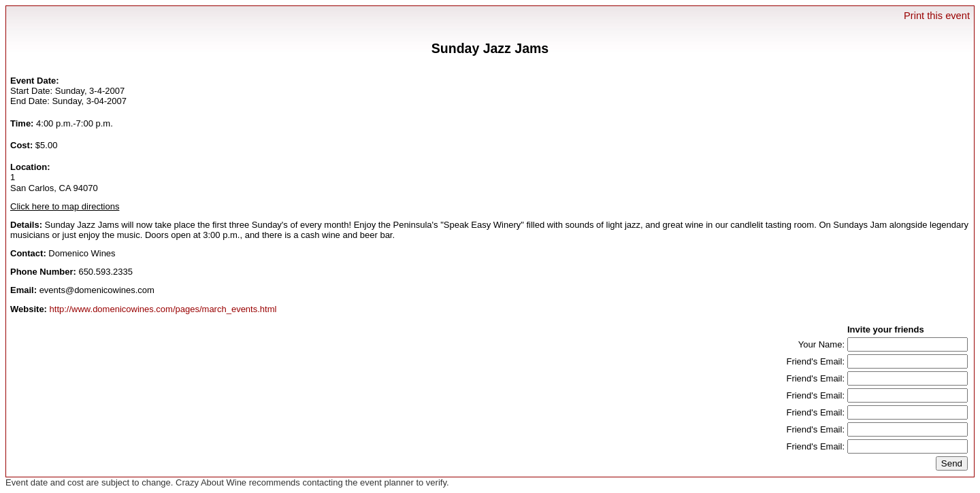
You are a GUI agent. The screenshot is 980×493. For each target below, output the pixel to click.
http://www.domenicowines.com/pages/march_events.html (163, 309)
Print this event (937, 16)
